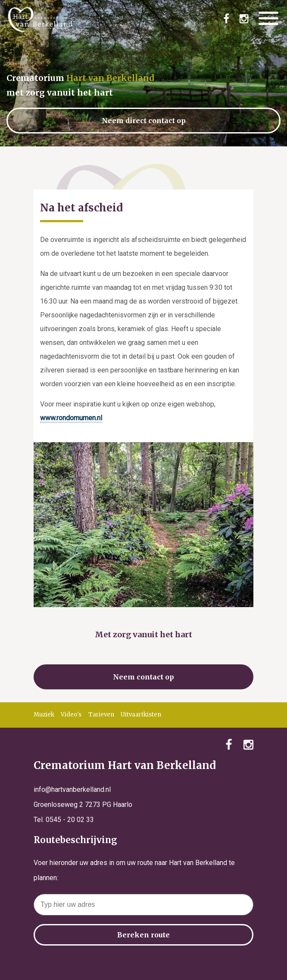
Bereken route (143, 935)
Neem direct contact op (144, 121)
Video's (71, 715)
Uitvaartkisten (141, 715)
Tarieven (101, 715)
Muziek (44, 715)
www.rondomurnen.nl (71, 418)
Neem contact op (143, 677)
